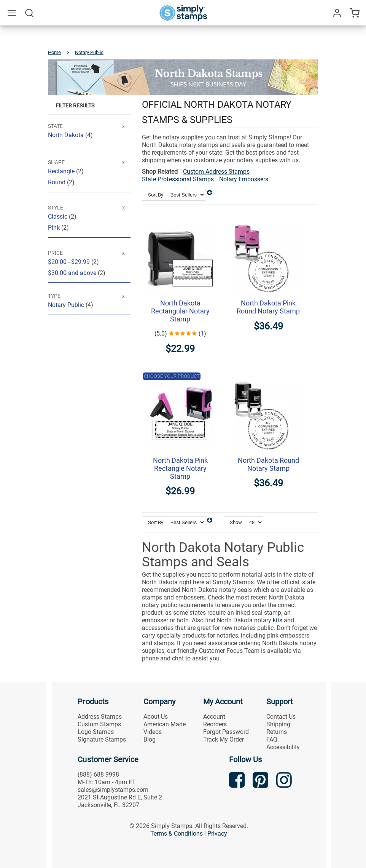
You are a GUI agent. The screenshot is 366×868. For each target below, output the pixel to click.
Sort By (156, 195)
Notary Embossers (244, 179)
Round (57, 182)
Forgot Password (226, 732)
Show (236, 522)
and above (73, 273)
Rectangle (62, 171)
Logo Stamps (96, 732)
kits (278, 620)
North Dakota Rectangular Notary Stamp (180, 311)
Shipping (278, 724)
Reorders (215, 724)
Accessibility (283, 747)
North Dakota (67, 135)
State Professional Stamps (178, 179)
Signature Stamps (102, 739)
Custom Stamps (99, 724)
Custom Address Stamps (216, 172)
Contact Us (281, 717)
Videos (153, 732)
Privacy (217, 834)
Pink (55, 228)
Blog (150, 739)
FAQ (272, 739)
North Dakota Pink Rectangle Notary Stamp (180, 468)
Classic (58, 217)
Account (214, 717)
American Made (165, 724)
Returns (277, 732)
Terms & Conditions (177, 834)
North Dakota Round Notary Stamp (268, 464)
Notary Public (67, 305)
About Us (156, 717)
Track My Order (224, 739)
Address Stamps (100, 717)
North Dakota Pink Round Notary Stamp (268, 307)
